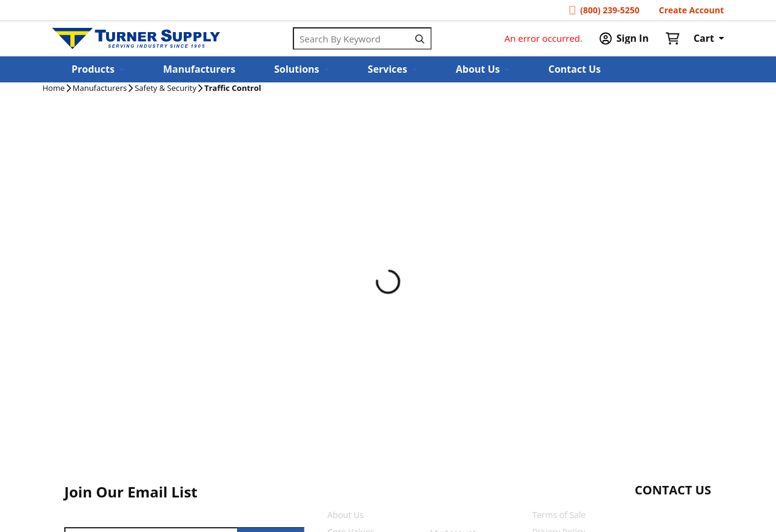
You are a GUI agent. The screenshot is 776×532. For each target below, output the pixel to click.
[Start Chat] (662, 514)
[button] (98, 69)
